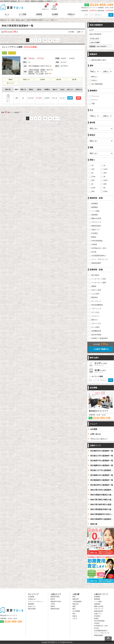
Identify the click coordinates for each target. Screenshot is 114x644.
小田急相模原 (77, 602)
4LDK (93, 188)
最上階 (74, 79)
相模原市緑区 (55, 609)
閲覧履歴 (54, 7)
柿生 (74, 614)
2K (92, 173)
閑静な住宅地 (96, 218)
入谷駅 (37, 72)
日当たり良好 (96, 290)
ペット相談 (95, 211)
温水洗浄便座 (96, 335)
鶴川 (74, 609)
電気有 (11, 79)
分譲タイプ (95, 230)
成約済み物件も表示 (99, 60)
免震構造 (95, 204)
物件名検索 (32, 609)
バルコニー (95, 316)
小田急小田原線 (34, 70)
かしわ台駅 (40, 74)
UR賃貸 (94, 244)
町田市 (53, 599)
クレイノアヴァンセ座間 (20, 47)
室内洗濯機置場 (97, 305)
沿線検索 (39, 15)
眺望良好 (95, 297)
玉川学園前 (76, 611)
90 (45, 40)
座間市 (37, 66)
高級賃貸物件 (96, 263)
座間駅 (43, 70)
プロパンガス (96, 323)
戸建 (93, 104)
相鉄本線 (31, 74)
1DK (93, 169)
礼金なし (95, 80)
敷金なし (95, 77)
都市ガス (95, 320)
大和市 (53, 604)
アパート (95, 100)
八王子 (75, 618)
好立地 (94, 252)
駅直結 (94, 237)
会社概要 (55, 15)
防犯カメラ (26, 79)
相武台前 (75, 604)
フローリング (96, 309)
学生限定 (95, 233)
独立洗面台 (95, 275)
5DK (93, 191)
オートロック (96, 301)
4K (92, 184)
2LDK (93, 177)
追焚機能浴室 (96, 331)
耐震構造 (95, 207)
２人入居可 (95, 294)
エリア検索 (22, 15)
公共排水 (42, 79)
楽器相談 (95, 215)
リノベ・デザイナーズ (99, 259)
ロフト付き (95, 312)
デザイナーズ (96, 222)
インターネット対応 (99, 279)
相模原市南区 (55, 597)
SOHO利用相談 (97, 241)
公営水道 (58, 79)
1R (92, 165)
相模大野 (75, 599)
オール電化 (95, 327)
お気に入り (45, 7)
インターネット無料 (99, 283)
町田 (74, 597)
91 (50, 40)
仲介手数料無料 (97, 84)
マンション (95, 96)
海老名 (75, 616)
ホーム (7, 15)
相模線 (31, 72)
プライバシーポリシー (36, 602)
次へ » (56, 40)
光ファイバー (11, 83)
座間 (74, 606)
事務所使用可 (96, 226)
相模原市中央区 (56, 602)
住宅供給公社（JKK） (99, 248)
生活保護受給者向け (99, 256)
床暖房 (94, 286)
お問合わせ (71, 15)
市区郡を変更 (94, 39)
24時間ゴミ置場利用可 (100, 338)
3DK (93, 180)
